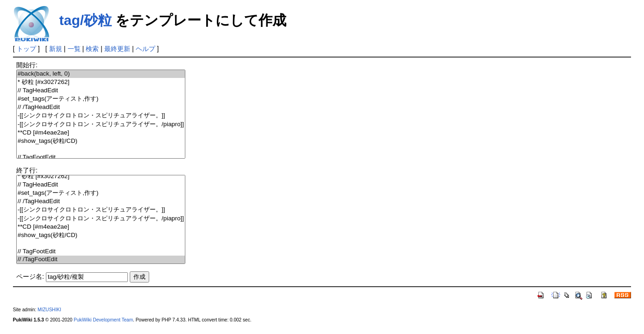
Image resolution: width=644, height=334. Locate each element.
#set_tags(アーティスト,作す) (101, 99)
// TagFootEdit (101, 157)
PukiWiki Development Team (103, 320)
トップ (26, 49)
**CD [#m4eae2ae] (101, 133)
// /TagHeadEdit (101, 107)
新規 (56, 49)
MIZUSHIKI (49, 310)
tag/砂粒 (85, 20)
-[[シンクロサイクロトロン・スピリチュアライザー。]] (101, 116)
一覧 (74, 49)
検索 (92, 49)
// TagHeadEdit (101, 91)
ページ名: (30, 276)
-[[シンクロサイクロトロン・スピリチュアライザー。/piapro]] (101, 125)
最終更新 (117, 49)
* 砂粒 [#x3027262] (101, 82)
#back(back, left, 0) (101, 74)
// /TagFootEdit (101, 260)
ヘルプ (145, 49)
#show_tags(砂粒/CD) (101, 141)
